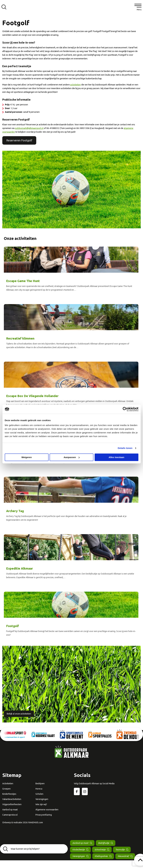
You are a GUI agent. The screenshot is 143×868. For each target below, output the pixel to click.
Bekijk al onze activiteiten (19, 714)
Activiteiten (8, 784)
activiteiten (75, 85)
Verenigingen (42, 799)
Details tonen (125, 448)
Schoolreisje (100, 850)
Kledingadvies (101, 856)
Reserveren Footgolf (19, 140)
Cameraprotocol (10, 815)
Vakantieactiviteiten (12, 799)
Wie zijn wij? (41, 804)
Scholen (39, 794)
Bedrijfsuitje (104, 843)
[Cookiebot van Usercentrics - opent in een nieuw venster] (125, 409)
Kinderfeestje (78, 850)
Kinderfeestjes (9, 794)
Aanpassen (72, 457)
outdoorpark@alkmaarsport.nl (29, 128)
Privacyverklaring (44, 815)
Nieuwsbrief (123, 856)
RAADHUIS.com (36, 822)
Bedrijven (40, 784)
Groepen (6, 789)
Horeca (39, 789)
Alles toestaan (116, 457)
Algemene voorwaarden (47, 810)
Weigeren (26, 457)
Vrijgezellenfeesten (12, 804)
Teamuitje (120, 850)
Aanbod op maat (10, 810)
